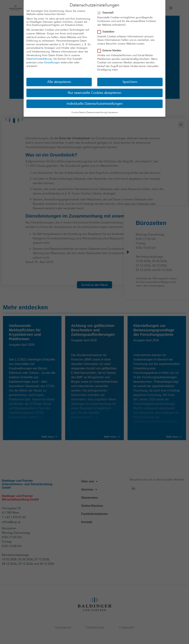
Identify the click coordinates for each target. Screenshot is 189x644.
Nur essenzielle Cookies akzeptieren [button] (94, 93)
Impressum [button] (113, 112)
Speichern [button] (130, 82)
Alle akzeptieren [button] (59, 82)
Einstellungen (52, 62)
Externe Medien (110, 50)
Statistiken (107, 31)
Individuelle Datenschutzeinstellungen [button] (95, 104)
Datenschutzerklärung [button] (97, 112)
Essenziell (106, 12)
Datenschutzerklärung (39, 59)
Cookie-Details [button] (78, 112)
